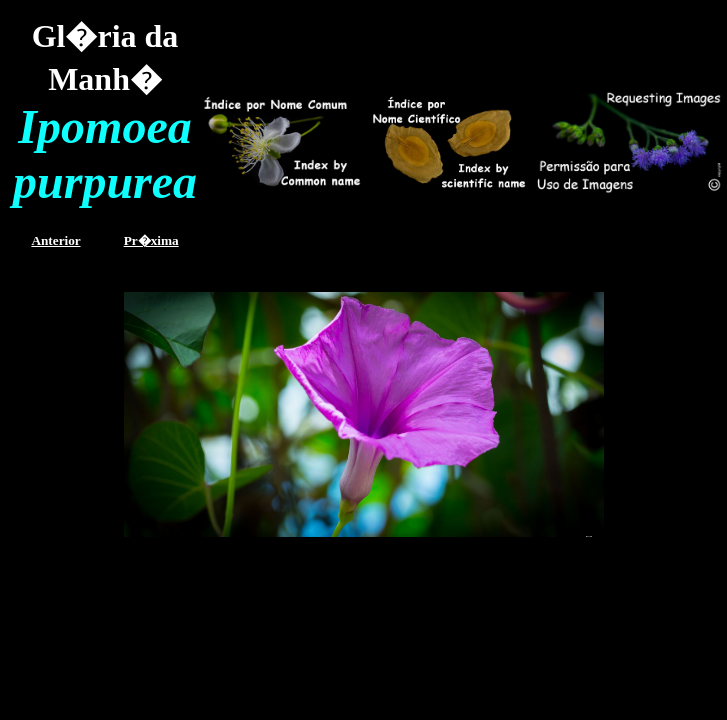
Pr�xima (151, 240)
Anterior (55, 240)
